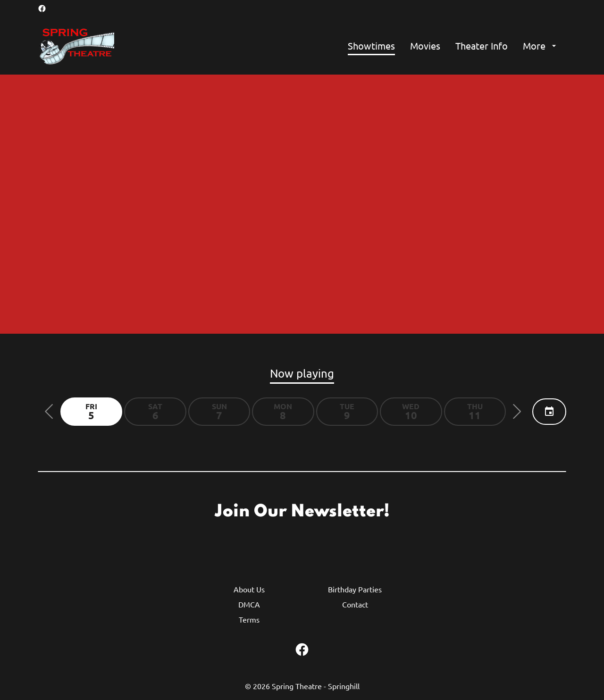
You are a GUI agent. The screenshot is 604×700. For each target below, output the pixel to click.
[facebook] (42, 8)
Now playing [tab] (302, 373)
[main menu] (453, 46)
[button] (49, 412)
